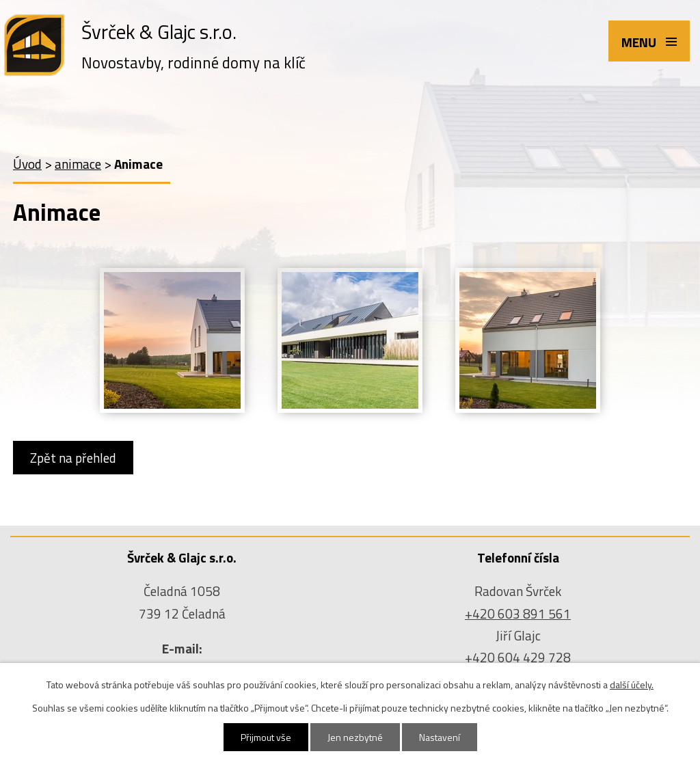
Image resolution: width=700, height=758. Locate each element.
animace (78, 164)
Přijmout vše (266, 737)
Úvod (27, 164)
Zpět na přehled (73, 458)
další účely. (632, 685)
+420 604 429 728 (518, 657)
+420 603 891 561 (518, 613)
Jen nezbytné (355, 737)
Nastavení (440, 737)
